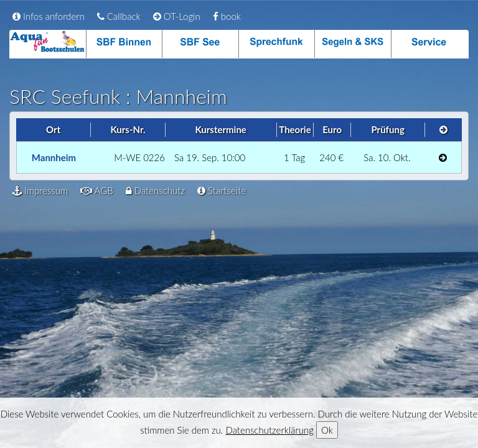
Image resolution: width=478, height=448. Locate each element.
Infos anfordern (49, 16)
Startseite (222, 190)
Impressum (40, 190)
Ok (327, 430)
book (227, 16)
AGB (97, 190)
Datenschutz (155, 190)
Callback (119, 16)
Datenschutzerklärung (269, 430)
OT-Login (177, 16)
